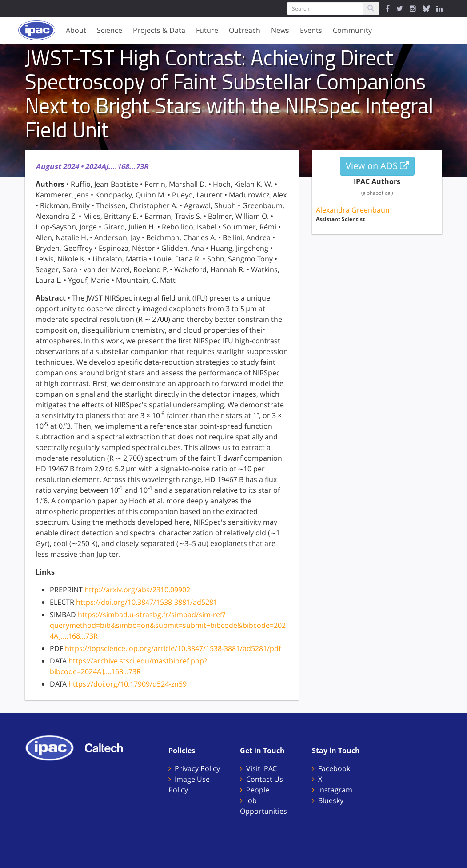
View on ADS (377, 166)
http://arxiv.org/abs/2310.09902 (137, 590)
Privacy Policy (197, 768)
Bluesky (331, 800)
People (258, 790)
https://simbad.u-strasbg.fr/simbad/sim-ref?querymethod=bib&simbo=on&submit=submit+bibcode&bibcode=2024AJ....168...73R (168, 625)
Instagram (335, 790)
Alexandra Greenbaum (354, 210)
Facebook (334, 768)
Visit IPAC (261, 768)
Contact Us (265, 779)
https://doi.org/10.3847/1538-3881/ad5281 (147, 602)
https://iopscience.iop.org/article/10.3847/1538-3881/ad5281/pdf (173, 648)
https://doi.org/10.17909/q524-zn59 (128, 684)
